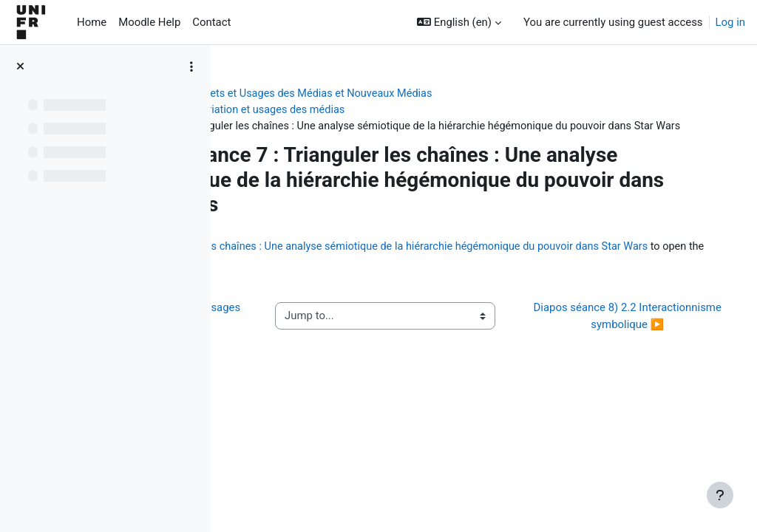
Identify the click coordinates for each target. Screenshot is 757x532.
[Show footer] (720, 495)
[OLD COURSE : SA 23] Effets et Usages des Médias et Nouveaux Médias (416, 94)
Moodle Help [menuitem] (149, 22)
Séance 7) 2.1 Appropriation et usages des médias (379, 110)
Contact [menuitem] (211, 22)
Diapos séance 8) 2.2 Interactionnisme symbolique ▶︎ (636, 343)
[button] (459, 22)
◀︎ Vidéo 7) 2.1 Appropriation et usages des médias (311, 343)
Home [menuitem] (92, 22)
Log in (730, 22)
